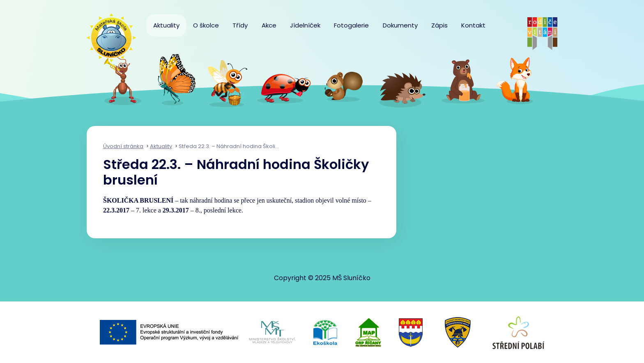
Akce (269, 25)
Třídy (240, 25)
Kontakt (473, 25)
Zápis (439, 25)
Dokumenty (400, 25)
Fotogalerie (351, 25)
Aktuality (166, 25)
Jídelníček (305, 25)
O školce (206, 25)
